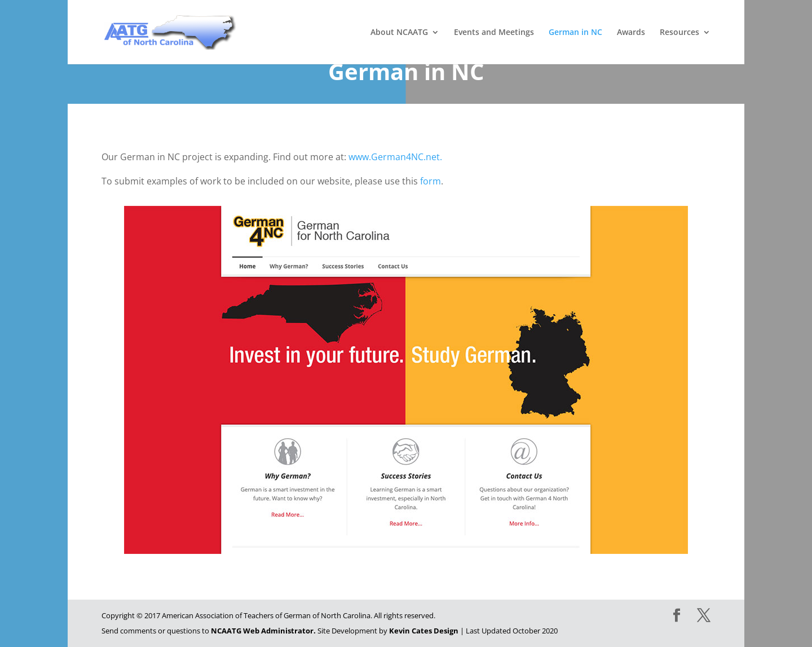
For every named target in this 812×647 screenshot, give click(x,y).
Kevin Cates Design (424, 631)
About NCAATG (399, 33)
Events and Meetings (494, 33)
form (431, 181)
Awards (631, 33)
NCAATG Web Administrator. (263, 631)
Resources (679, 33)
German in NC (575, 33)
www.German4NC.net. (395, 157)
